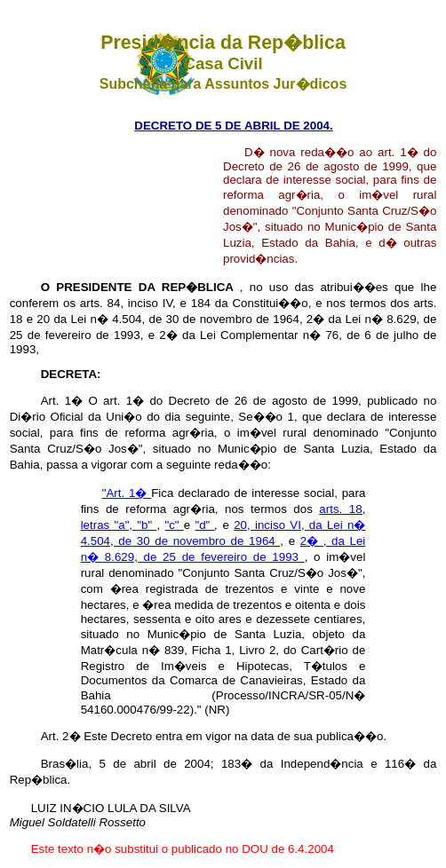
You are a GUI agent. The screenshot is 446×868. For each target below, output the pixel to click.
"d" (204, 525)
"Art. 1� (127, 493)
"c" (174, 525)
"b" (147, 525)
